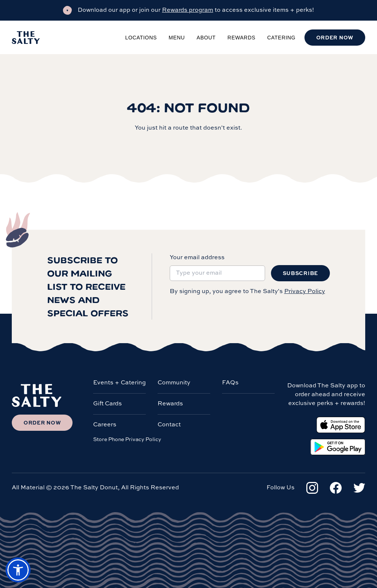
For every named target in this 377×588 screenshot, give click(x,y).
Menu (177, 38)
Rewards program (188, 10)
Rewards (242, 38)
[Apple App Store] (341, 425)
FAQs (230, 383)
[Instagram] (312, 488)
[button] (18, 570)
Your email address (197, 258)
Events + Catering (119, 383)
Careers (105, 425)
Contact (169, 425)
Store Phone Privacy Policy (127, 440)
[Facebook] (336, 488)
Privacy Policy (305, 292)
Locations (141, 38)
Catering (281, 38)
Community (174, 383)
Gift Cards (108, 404)
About (206, 38)
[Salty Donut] (26, 38)
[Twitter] (359, 488)
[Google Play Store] (338, 447)
